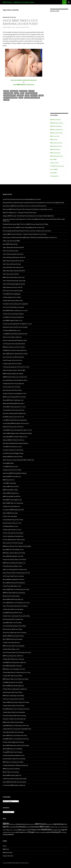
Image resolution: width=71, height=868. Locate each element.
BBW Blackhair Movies (57, 123)
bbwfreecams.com (22, 824)
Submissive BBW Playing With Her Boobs (15, 473)
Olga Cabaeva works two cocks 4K (13, 287)
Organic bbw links (8, 856)
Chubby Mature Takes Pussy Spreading (14, 712)
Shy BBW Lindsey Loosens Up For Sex (13, 417)
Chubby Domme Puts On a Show (12, 470)
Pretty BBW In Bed (8, 463)
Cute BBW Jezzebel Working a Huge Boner (15, 420)
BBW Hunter (14, 91)
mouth (17, 832)
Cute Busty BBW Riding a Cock (12, 330)
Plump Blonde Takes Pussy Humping (13, 732)
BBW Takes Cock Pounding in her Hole (14, 669)
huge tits (64, 830)
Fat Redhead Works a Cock (10, 526)
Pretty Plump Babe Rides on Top (12, 586)
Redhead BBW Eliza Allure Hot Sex (13, 457)
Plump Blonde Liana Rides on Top (12, 566)
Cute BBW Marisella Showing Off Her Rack (15, 334)
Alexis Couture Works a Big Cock (12, 337)
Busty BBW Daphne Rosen (10, 244)
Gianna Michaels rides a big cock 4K (13, 267)
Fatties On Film (54, 163)
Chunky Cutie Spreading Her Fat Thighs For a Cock (17, 324)
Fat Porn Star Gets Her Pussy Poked (13, 533)
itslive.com (10, 832)
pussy (21, 98)
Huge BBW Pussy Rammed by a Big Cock (14, 662)
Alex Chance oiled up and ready (12, 264)
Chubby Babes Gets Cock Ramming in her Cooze (17, 672)
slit (61, 832)
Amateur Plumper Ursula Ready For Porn (15, 393)
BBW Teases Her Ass (9, 480)
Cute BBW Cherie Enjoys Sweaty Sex (13, 317)
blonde (11, 827)
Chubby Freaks (54, 827)
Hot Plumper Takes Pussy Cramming (13, 576)
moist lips (34, 95)
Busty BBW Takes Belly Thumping (12, 666)
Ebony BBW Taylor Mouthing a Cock (13, 400)
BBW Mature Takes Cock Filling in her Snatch (16, 679)
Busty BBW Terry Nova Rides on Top (13, 550)
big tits (6, 827)
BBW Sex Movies (8, 852)
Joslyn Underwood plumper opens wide (14, 281)
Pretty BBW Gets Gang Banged (12, 294)
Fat (30, 830)
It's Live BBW (54, 169)
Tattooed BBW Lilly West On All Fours (14, 440)
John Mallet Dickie (23, 27)
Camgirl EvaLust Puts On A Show (12, 364)
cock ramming (8, 93)
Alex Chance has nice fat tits (11, 274)
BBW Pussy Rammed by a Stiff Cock (13, 656)
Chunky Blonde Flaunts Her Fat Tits (13, 520)
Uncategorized (54, 176)
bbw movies (5, 863)
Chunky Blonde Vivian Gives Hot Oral (14, 410)
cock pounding (64, 827)
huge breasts (58, 830)
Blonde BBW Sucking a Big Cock (12, 775)
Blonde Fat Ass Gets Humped (11, 596)
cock (59, 827)
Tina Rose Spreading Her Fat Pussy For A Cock (16, 367)
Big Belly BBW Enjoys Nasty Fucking (13, 636)
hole (53, 830)
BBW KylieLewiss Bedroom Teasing (13, 374)
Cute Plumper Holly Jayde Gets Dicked (14, 344)
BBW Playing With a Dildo (10, 490)
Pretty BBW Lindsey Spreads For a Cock (14, 407)
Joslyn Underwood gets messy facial (13, 254)
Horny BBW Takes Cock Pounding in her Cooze (16, 603)
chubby (47, 827)
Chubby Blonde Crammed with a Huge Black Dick (17, 729)
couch (17, 93)
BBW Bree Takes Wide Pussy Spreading (14, 593)
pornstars (44, 832)
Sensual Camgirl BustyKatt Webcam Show (15, 340)
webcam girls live (26, 863)
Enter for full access (24, 84)
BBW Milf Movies (55, 149)
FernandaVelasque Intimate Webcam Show (15, 380)
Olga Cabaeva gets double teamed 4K (13, 247)
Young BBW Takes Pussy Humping (12, 752)
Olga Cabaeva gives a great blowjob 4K (14, 271)
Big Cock (64, 824)
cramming (15, 830)
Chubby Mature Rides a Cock (11, 649)
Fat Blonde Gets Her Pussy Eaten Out (13, 384)
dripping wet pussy (32, 93)
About (5, 846)
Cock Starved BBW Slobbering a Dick (13, 510)
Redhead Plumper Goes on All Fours (13, 427)
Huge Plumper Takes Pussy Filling (12, 692)
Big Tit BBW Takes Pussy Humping (13, 639)
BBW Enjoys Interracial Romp (11, 769)
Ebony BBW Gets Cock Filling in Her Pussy (15, 735)
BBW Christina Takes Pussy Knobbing (13, 646)
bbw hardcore (31, 824)
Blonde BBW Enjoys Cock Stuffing (12, 749)
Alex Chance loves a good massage (13, 291)
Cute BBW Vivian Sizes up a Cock (12, 447)
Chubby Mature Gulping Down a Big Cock (15, 689)
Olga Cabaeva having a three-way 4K (13, 261)
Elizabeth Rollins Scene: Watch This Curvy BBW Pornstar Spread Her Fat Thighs (26, 224)
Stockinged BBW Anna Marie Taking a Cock (15, 437)
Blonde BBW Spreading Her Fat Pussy (14, 579)
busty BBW (39, 827)
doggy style (25, 830)
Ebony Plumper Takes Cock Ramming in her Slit (16, 573)
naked (41, 95)
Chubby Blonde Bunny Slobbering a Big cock (15, 765)
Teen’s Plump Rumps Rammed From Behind (15, 606)
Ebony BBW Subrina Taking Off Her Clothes (15, 354)
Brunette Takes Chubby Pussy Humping (14, 759)
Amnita (6, 91)
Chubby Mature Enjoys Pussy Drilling (13, 706)
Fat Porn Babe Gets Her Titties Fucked (14, 540)
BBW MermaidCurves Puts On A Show (14, 347)
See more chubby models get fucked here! (24, 80)
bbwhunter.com (50, 824)
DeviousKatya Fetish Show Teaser (12, 390)
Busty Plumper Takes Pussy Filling (12, 629)
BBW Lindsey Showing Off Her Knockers (14, 397)
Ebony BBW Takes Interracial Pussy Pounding (16, 745)
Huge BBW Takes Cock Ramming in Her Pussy (20, 22)
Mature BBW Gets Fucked (10, 513)
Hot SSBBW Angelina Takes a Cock (13, 320)
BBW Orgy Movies (55, 153)
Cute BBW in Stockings (9, 483)
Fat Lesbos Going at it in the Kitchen (13, 450)
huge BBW (20, 95)
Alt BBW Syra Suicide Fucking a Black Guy (15, 350)
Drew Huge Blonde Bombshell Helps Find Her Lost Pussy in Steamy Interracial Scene (27, 231)
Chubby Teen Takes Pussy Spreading (13, 609)
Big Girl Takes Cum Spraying (11, 772)
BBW (6, 824)
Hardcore (46, 829)
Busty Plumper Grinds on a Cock (12, 523)
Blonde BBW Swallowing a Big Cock (13, 599)
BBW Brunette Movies (9, 17)
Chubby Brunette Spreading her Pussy (14, 755)
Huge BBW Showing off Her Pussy (13, 613)
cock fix (32, 91)
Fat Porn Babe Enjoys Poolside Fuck (13, 536)
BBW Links (6, 849)
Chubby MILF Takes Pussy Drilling (12, 676)
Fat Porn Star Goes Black (10, 516)
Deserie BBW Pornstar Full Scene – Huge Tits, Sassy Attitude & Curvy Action (25, 234)
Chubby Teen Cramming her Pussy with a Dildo (16, 616)
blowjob (22, 827)
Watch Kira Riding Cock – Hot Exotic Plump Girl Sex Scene (20, 213)
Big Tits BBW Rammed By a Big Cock (13, 686)
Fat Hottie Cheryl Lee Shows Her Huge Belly (15, 304)
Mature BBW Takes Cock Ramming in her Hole (16, 589)
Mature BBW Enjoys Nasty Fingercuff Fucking (16, 702)
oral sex (26, 832)
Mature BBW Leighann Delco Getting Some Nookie (17, 433)
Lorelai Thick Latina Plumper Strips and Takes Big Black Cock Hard (22, 199)
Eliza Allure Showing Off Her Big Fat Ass (14, 413)
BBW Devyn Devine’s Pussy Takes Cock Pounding (17, 546)
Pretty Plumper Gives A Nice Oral (12, 360)
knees (27, 95)
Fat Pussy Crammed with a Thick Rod (13, 699)
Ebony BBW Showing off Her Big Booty (14, 583)
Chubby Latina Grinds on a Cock (12, 530)
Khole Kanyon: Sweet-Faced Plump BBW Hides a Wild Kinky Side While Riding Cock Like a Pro (30, 237)
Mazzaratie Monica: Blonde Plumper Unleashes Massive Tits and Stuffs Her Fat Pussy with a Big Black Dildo (33, 203)
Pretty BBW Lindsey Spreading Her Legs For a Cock (17, 430)
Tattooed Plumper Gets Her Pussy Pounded (15, 327)
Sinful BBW (53, 173)
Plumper (31, 832)
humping (5, 832)
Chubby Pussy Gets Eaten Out (11, 506)
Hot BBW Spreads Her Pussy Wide (13, 682)
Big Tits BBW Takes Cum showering (13, 503)
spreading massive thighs (32, 98)
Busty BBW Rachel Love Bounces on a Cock (15, 310)
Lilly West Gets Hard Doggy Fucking (13, 453)
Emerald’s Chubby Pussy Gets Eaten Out (14, 719)
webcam (11, 834)
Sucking (7, 100)
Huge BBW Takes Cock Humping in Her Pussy (16, 739)
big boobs (57, 824)
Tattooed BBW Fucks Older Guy (12, 476)
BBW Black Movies (56, 120)
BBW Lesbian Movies (56, 143)
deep (22, 93)
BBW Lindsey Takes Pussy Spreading (13, 722)
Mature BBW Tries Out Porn (11, 486)
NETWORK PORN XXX (12, 863)
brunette (28, 827)
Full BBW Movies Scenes (57, 166)
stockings (64, 832)
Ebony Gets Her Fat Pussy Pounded (13, 543)
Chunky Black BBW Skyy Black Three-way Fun (16, 423)
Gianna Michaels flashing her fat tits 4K (14, 257)
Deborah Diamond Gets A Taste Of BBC (14, 370)
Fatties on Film (36, 830)
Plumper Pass (38, 832)
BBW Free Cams (55, 136)
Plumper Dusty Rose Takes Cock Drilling (14, 559)
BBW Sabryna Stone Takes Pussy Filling (14, 553)
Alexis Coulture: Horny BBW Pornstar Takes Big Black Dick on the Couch (24, 227)
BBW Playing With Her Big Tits (12, 496)
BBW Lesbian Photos (56, 146)
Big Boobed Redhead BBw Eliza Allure (14, 403)
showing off (56, 832)
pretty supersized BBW (11, 98)
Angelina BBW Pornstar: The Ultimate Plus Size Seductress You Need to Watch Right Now (28, 216)
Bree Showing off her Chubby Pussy (13, 619)
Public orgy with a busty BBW (11, 241)
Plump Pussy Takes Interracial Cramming (14, 633)
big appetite (23, 91)
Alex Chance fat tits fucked (10, 251)
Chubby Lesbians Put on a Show (12, 297)
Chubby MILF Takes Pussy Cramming (13, 659)
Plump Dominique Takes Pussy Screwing (14, 716)
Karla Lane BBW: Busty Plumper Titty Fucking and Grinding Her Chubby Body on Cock (28, 209)
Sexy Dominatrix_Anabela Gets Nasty (13, 357)
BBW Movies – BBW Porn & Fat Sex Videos (19, 2)
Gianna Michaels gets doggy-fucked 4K (14, 284)
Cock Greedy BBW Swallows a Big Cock (14, 785)
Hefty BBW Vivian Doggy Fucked (12, 500)
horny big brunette (10, 95)
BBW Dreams (13, 824)
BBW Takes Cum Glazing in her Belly (13, 762)
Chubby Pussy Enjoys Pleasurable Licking (15, 779)
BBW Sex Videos (19, 863)
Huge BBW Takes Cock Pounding (12, 623)
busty (33, 827)
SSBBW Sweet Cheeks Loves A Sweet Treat (15, 377)
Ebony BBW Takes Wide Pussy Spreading (14, 782)
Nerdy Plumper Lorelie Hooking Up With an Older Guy (18, 460)
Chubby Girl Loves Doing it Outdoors (13, 314)
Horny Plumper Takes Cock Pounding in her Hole (17, 652)
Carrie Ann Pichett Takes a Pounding (13, 307)
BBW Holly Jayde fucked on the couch (14, 277)
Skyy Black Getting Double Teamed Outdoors (16, 443)
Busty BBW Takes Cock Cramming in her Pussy (16, 709)
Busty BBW (53, 159)
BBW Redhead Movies (56, 156)
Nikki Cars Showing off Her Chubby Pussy (15, 569)
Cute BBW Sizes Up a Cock (10, 467)
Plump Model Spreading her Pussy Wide (14, 626)
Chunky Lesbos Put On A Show (12, 387)
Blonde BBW (16, 827)
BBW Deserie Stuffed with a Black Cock (14, 563)
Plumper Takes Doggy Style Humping (13, 742)
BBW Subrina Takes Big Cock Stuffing (13, 696)
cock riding (6, 830)
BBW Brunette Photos (56, 133)
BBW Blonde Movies (56, 126)
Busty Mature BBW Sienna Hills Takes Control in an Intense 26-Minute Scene (25, 206)
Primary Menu (69, 2)
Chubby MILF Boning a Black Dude (13, 301)
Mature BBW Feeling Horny (11, 493)
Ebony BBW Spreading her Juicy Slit (13, 556)
